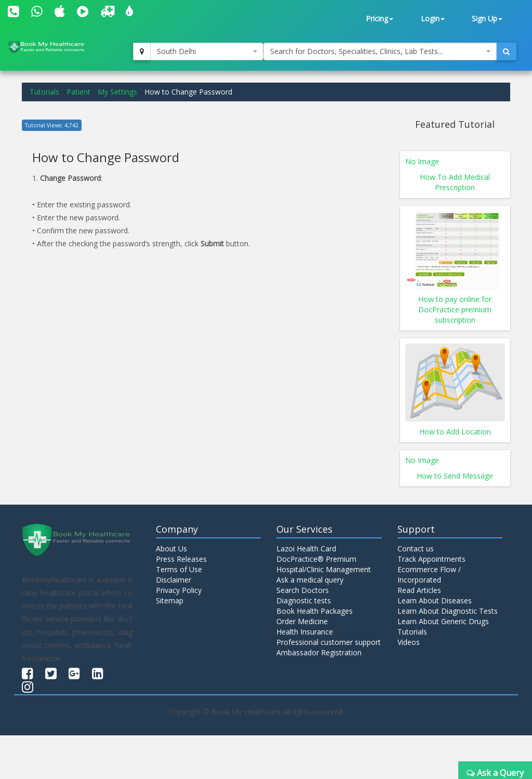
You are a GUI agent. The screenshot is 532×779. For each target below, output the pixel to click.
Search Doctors (303, 590)
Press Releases (181, 559)
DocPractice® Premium (316, 559)
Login (433, 18)
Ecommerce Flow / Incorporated (429, 575)
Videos (409, 642)
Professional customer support (329, 642)
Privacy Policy (179, 590)
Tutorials (44, 92)
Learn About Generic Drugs (443, 621)
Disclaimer (174, 580)
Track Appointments (431, 559)
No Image (422, 161)
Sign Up (487, 18)
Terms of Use (179, 569)
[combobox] (207, 51)
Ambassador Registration (319, 652)
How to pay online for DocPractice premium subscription (455, 309)
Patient (78, 92)
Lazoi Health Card (306, 549)
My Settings (117, 92)
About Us (171, 549)
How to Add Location (455, 432)
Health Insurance (305, 632)
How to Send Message (455, 476)
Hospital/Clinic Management (324, 569)
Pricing (380, 18)
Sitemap (170, 600)
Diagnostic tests (304, 600)
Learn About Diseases (435, 600)
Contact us (416, 549)
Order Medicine (302, 621)
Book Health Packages (315, 611)
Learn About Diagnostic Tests (448, 611)
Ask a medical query (310, 580)
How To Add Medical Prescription (455, 182)
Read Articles (419, 590)
